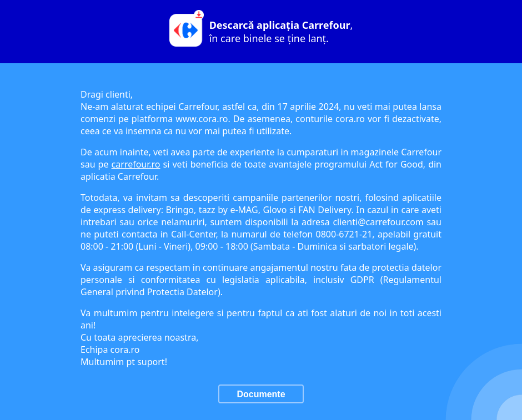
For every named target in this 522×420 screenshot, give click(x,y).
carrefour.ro (136, 164)
